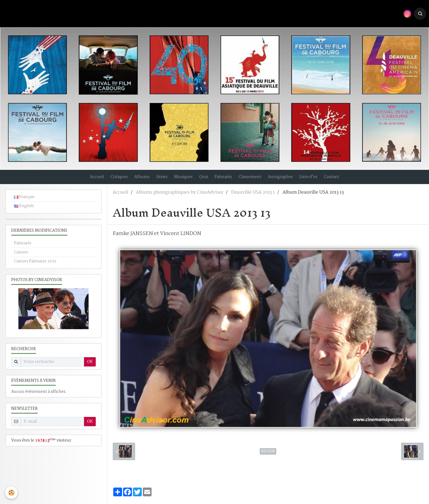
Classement (253, 179)
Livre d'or (315, 179)
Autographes (285, 179)
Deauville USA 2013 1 (253, 197)
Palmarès (225, 179)
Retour (268, 456)
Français (24, 202)
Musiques (182, 179)
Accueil (89, 179)
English (24, 211)
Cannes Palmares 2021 (35, 266)
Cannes (21, 257)
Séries (159, 179)
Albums (137, 179)
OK (90, 367)
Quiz (204, 179)
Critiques (113, 179)
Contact (340, 179)
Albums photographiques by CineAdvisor (180, 197)
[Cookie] (12, 493)
